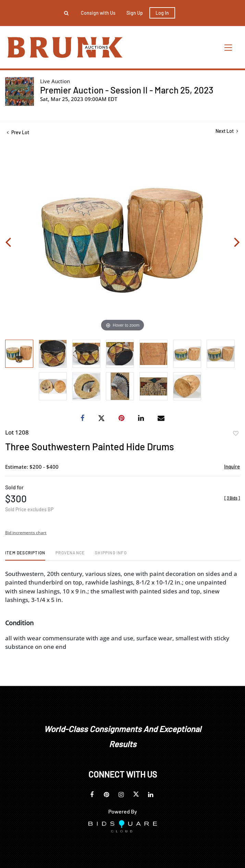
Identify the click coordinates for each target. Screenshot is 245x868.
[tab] (25, 555)
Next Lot (227, 131)
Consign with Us (98, 13)
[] (232, 498)
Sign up (135, 13)
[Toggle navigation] (229, 47)
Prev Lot (18, 132)
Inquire (232, 466)
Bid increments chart (26, 533)
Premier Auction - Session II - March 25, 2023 (127, 90)
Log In (162, 13)
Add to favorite (236, 433)
